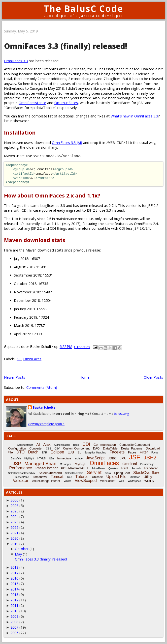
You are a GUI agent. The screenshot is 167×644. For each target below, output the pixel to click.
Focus (155, 453)
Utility (148, 477)
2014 (14, 589)
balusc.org (121, 414)
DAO (96, 448)
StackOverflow (146, 473)
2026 (14, 506)
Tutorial (82, 477)
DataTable (110, 448)
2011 (14, 605)
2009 (14, 616)
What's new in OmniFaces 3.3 (134, 116)
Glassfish (16, 459)
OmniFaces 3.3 (16, 61)
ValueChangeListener (46, 481)
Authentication (62, 445)
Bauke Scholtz (44, 407)
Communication (105, 445)
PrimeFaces (98, 468)
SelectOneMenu (50, 473)
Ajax (47, 444)
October (22, 549)
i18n (51, 459)
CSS (49, 449)
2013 (14, 595)
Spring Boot (122, 473)
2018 (14, 567)
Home (84, 377)
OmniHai (130, 464)
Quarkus (113, 468)
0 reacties (82, 347)
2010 (14, 611)
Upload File (117, 477)
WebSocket (108, 481)
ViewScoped (86, 481)
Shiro (108, 473)
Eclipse (57, 452)
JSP (17, 464)
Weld (122, 481)
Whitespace (134, 481)
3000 (14, 500)
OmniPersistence (32, 103)
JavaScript (95, 458)
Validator (21, 481)
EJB (71, 452)
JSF (19, 359)
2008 (14, 622)
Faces (132, 452)
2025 (14, 511)
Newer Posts (15, 377)
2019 (14, 544)
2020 (14, 538)
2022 (14, 527)
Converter (36, 448)
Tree (69, 477)
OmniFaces (32, 359)
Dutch (33, 452)
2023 (14, 522)
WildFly (149, 481)
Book (76, 445)
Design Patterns (132, 448)
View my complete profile (46, 424)
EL (79, 452)
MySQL (81, 464)
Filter (144, 452)
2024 (14, 517)
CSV (57, 449)
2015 (14, 584)
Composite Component (135, 445)
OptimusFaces (66, 103)
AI (38, 444)
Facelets (117, 452)
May (18, 554)
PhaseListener (47, 468)
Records (136, 468)
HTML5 (42, 459)
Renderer (151, 468)
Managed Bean (40, 463)
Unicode (97, 477)
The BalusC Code (83, 9)
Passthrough (147, 464)
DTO (20, 452)
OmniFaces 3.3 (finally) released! (66, 46)
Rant (125, 468)
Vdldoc (67, 481)
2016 (14, 578)
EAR (45, 453)
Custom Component (76, 448)
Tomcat (57, 477)
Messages (66, 464)
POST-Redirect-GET (75, 468)
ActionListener (25, 445)
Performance (21, 468)
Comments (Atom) (42, 387)
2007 (14, 627)
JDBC (112, 458)
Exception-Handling (95, 453)
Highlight (29, 459)
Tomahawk (40, 477)
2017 (14, 573)
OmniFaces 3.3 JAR (67, 143)
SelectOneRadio (74, 473)
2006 (14, 633)
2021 (14, 533)
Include (79, 459)
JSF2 (150, 458)
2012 (14, 600)
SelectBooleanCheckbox (22, 473)
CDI (86, 444)
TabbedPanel (22, 477)
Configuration (17, 448)
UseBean (135, 477)
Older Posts (153, 377)
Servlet (94, 472)
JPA (123, 458)
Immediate (64, 458)
